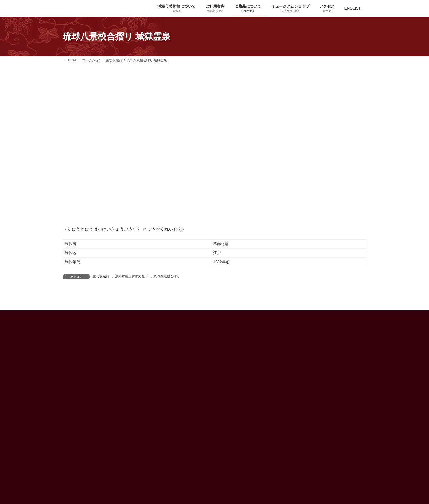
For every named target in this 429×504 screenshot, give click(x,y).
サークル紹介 (284, 366)
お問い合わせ (284, 395)
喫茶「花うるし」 (287, 347)
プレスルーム (284, 376)
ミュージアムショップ (290, 357)
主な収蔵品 (101, 276)
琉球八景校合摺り (167, 276)
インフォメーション (185, 337)
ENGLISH (177, 347)
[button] (79, 477)
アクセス (176, 328)
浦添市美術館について (290, 328)
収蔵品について (285, 337)
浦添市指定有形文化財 (132, 276)
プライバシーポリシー (290, 385)
